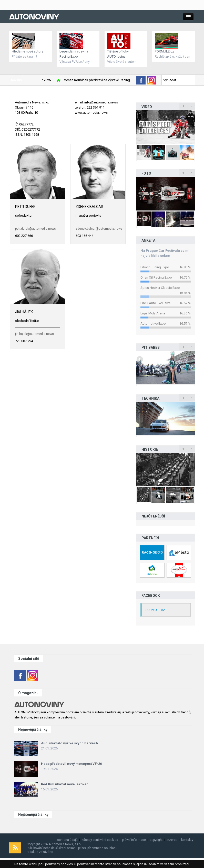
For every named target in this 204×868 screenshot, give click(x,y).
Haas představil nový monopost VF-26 (71, 764)
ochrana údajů (67, 840)
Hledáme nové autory (27, 51)
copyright (156, 840)
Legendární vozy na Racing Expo (74, 54)
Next (191, 127)
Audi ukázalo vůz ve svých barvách (69, 743)
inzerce (172, 840)
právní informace (134, 840)
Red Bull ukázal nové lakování (65, 784)
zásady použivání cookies (100, 840)
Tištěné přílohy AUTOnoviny (118, 54)
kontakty (187, 840)
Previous (140, 127)
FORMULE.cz (164, 51)
